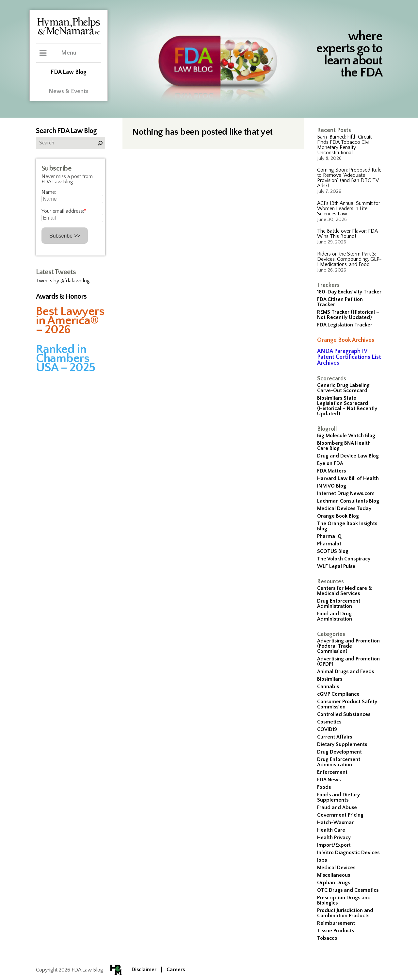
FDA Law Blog (69, 72)
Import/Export (334, 845)
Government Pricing (340, 815)
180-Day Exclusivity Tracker (349, 292)
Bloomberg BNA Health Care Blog (344, 446)
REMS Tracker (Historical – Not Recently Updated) (348, 315)
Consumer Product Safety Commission (347, 704)
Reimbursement (336, 923)
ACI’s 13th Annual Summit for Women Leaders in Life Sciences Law (349, 208)
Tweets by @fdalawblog (63, 281)
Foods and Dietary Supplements (338, 797)
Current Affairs (335, 737)
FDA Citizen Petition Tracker (340, 302)
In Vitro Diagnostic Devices (348, 853)
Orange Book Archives (346, 340)
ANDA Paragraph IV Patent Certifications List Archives (349, 357)
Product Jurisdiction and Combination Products (345, 913)
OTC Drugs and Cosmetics (348, 890)
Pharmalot (329, 544)
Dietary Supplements (342, 744)
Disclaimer (144, 970)
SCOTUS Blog (333, 551)
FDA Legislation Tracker (345, 325)
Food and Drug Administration (335, 616)
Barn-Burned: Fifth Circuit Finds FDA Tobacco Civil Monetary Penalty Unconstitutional (344, 145)
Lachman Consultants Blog (348, 501)
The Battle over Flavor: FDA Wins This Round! (347, 234)
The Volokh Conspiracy (344, 559)
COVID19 (327, 729)
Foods (324, 787)
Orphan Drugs (334, 883)
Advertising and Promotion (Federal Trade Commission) (348, 646)
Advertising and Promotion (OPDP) (348, 661)
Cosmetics (329, 722)
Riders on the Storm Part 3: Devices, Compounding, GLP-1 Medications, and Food (349, 259)
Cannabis (328, 687)
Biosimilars (330, 679)
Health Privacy (334, 838)
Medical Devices (336, 868)
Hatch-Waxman (336, 822)
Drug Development (339, 752)
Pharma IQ (329, 536)
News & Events (69, 91)
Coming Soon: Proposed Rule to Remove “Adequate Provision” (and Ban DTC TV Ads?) (349, 178)
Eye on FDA (330, 463)
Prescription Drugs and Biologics (344, 900)
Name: (49, 192)
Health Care (331, 830)
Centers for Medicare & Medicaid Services (345, 591)
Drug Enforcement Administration (339, 604)
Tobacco (327, 938)
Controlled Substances (344, 714)
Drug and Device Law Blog (348, 456)
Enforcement (332, 772)
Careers (176, 970)
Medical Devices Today (344, 508)
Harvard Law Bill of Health (348, 478)
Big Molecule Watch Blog (346, 436)
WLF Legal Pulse (336, 566)
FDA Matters (331, 471)
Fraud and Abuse (337, 807)
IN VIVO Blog (332, 486)
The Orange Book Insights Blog (347, 526)
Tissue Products (336, 931)
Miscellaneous (334, 875)
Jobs (322, 860)
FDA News (329, 780)
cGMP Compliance (338, 694)
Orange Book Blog (338, 516)
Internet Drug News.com (346, 493)
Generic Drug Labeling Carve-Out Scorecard (343, 388)
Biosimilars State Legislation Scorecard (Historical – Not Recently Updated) (347, 406)
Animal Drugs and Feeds (346, 672)
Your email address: (64, 211)
